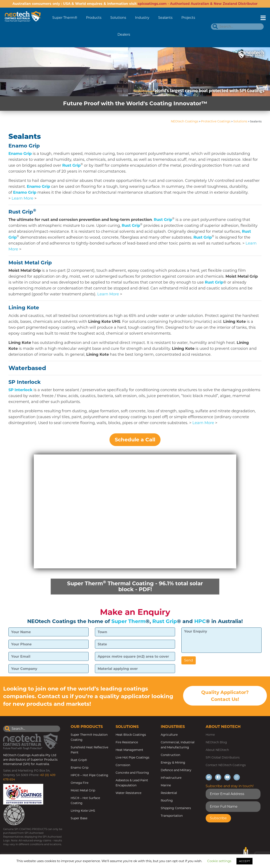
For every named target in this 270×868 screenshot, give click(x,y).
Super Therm (128, 622)
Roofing (167, 801)
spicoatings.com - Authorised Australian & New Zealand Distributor (198, 4)
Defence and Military (176, 771)
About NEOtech (217, 750)
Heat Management (129, 750)
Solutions (118, 18)
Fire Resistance (127, 743)
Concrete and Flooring (132, 773)
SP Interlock (25, 382)
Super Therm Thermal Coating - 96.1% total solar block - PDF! (135, 586)
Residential (169, 793)
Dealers (124, 34)
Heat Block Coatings (131, 735)
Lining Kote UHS (83, 811)
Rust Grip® (79, 760)
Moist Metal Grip (30, 263)
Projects (188, 18)
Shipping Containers (176, 809)
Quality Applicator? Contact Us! (225, 696)
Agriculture (169, 735)
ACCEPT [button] (244, 861)
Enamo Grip (24, 146)
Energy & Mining (173, 763)
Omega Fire (80, 783)
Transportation (172, 816)
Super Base (79, 819)
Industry (142, 18)
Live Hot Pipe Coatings (132, 758)
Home (210, 735)
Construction (170, 755)
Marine (166, 786)
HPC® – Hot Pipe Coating (89, 776)
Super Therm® (65, 18)
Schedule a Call (135, 440)
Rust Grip (71, 165)
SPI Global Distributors (223, 758)
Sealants (165, 18)
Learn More (22, 198)
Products (94, 18)
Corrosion (123, 765)
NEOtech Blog (216, 743)
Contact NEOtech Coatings (226, 765)
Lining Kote (24, 308)
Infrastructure (171, 778)
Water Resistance (128, 793)
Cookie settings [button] (219, 861)
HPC (200, 622)
